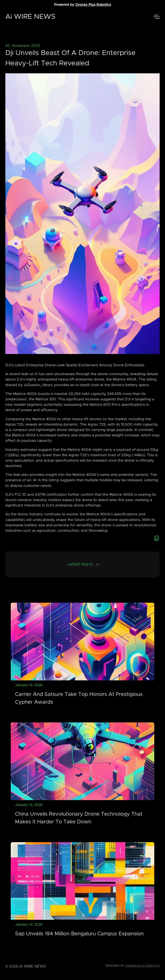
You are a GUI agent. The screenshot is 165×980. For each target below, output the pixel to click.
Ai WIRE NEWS (30, 17)
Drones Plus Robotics (93, 5)
